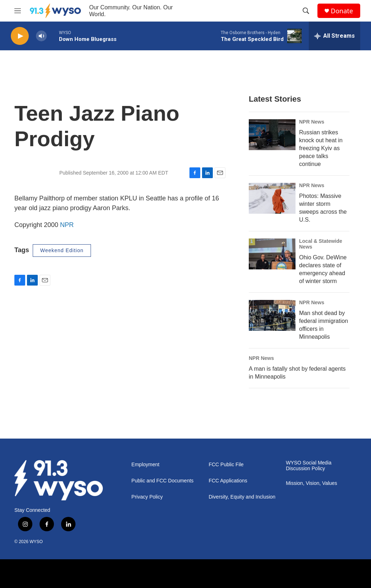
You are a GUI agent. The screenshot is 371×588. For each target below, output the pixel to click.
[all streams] (335, 36)
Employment (146, 465)
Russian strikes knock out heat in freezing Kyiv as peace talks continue (321, 148)
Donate (342, 11)
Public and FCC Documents (163, 481)
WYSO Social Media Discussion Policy (309, 466)
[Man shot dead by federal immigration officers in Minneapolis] (272, 315)
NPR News (312, 122)
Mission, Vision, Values (312, 483)
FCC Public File (226, 465)
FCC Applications (228, 481)
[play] (20, 36)
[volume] (41, 36)
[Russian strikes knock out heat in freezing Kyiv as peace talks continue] (272, 135)
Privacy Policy (147, 497)
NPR (67, 225)
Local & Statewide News (321, 244)
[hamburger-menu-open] (18, 11)
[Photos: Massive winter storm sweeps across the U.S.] (272, 198)
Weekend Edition (62, 250)
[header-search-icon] (306, 11)
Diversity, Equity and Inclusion (242, 497)
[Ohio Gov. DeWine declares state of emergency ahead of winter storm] (272, 254)
